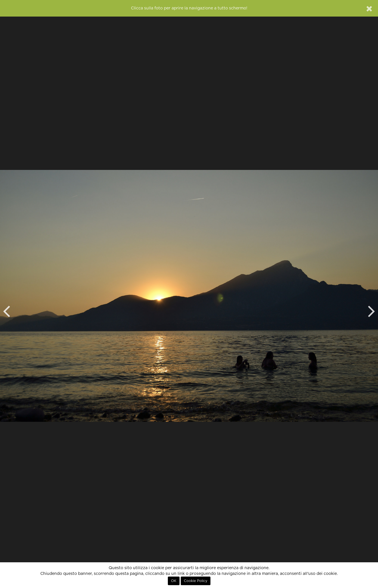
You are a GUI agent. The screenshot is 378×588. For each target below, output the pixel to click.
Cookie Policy (196, 581)
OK (174, 581)
